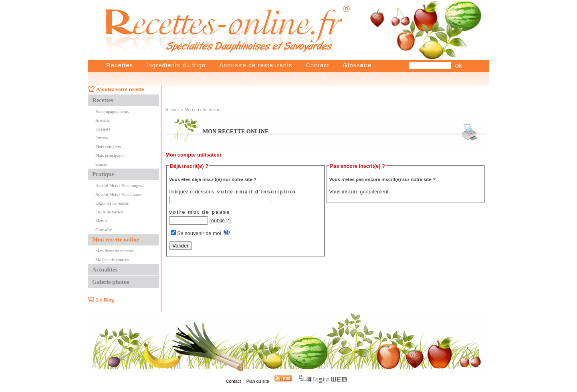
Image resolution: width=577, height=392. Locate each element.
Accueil (172, 110)
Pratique (103, 174)
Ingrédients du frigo (176, 65)
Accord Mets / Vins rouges (119, 185)
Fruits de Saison (109, 212)
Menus (101, 221)
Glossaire (357, 65)
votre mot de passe (200, 212)
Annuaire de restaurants (256, 65)
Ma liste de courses (112, 259)
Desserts (103, 129)
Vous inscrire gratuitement (359, 192)
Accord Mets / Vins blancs (118, 194)
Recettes (120, 65)
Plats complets (108, 147)
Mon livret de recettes (114, 251)
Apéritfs (103, 120)
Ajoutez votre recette (120, 89)
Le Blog (105, 300)
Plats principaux (109, 155)
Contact (317, 65)
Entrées (102, 138)
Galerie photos (111, 282)
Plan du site (258, 381)
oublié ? (220, 220)
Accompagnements (112, 111)
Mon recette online (116, 239)
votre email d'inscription (257, 192)
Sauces (101, 164)
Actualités (105, 269)
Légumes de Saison (112, 203)
